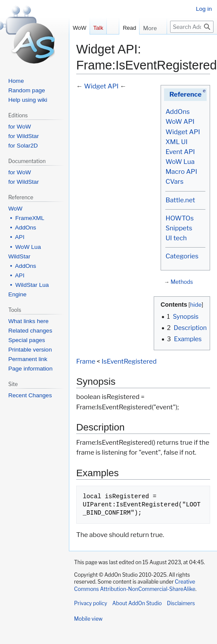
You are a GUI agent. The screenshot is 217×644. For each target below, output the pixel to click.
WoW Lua (180, 162)
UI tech (176, 238)
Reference (185, 94)
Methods (182, 282)
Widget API (183, 132)
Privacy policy (91, 603)
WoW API (180, 122)
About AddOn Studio (137, 603)
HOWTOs (179, 218)
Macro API (181, 172)
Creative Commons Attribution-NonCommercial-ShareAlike (135, 585)
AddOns (177, 112)
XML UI (176, 142)
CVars (174, 182)
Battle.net (180, 200)
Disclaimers (181, 603)
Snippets (179, 228)
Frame (86, 361)
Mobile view (88, 619)
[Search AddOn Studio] (192, 27)
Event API (180, 152)
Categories (182, 256)
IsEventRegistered (129, 361)
